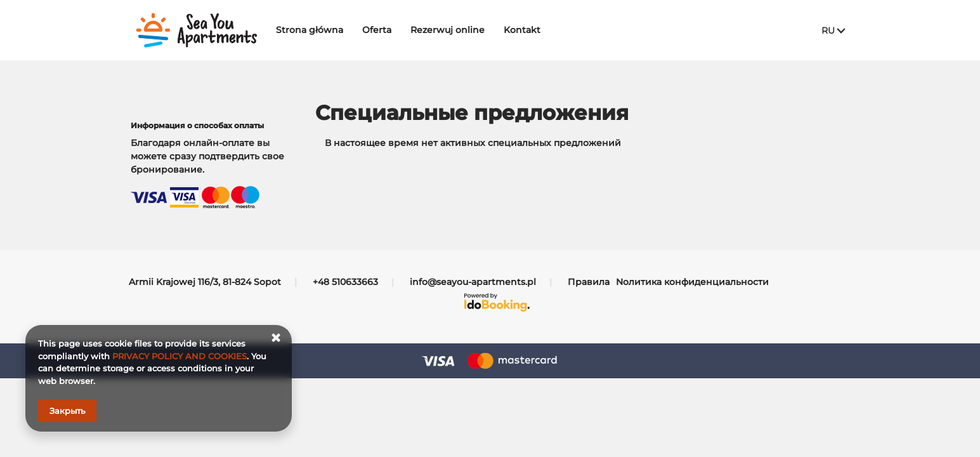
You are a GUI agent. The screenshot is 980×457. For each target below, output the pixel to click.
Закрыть (67, 411)
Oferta (384, 30)
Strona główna (317, 30)
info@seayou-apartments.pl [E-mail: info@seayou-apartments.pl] (473, 282)
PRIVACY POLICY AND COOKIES (180, 356)
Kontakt (530, 30)
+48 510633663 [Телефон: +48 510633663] (345, 282)
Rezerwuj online (455, 30)
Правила (589, 282)
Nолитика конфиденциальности (692, 282)
